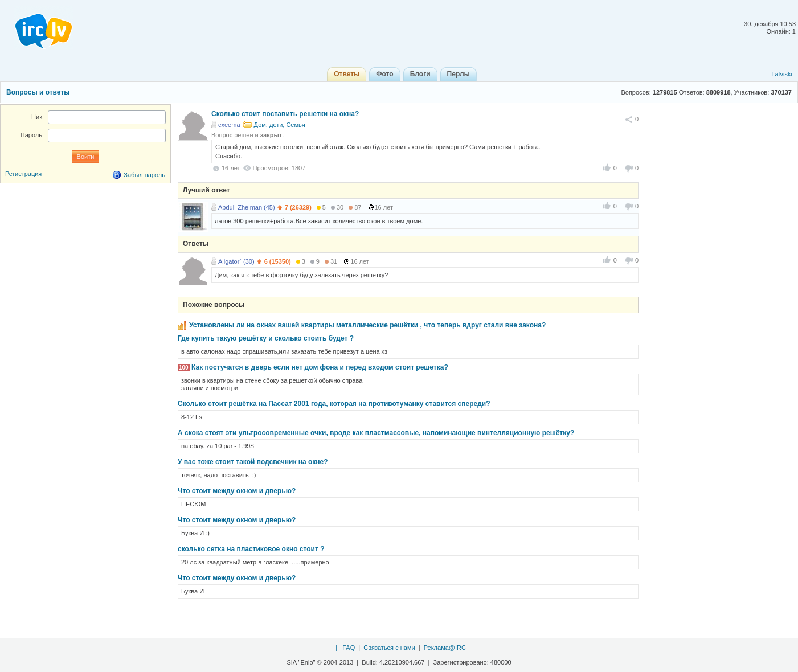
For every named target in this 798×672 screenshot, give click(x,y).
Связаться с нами (389, 648)
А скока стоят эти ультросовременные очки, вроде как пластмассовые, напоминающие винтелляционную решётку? (376, 433)
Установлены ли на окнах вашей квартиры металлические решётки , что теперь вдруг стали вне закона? (367, 325)
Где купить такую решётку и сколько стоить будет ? (266, 338)
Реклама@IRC (445, 648)
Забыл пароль (144, 175)
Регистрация (23, 174)
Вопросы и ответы (38, 92)
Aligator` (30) (236, 261)
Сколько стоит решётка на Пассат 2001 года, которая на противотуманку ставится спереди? (334, 404)
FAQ (349, 648)
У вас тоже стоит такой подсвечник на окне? (253, 462)
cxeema (229, 125)
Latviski (782, 74)
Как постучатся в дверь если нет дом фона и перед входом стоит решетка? (320, 367)
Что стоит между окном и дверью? (237, 491)
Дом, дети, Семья (280, 125)
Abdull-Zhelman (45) (247, 207)
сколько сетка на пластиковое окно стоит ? (251, 549)
